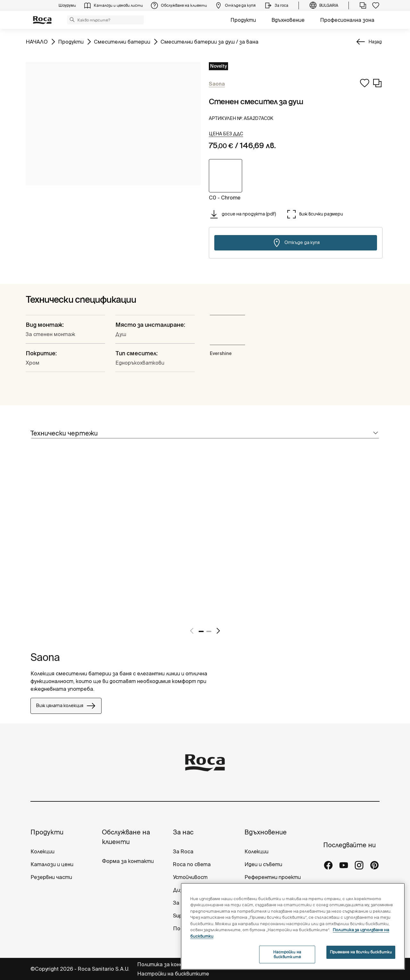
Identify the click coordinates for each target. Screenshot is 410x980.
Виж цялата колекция (66, 706)
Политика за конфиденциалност (179, 964)
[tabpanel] (33, 544)
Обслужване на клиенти (126, 837)
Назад (375, 42)
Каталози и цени (52, 864)
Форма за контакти (128, 861)
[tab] (205, 433)
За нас (183, 832)
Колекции (42, 851)
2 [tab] (209, 631)
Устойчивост (190, 877)
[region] (293, 926)
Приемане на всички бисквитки (361, 952)
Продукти (243, 20)
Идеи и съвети (263, 864)
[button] (72, 20)
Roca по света (192, 864)
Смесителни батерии (122, 41)
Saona (45, 657)
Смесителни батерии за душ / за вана (209, 41)
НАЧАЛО (37, 41)
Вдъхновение (288, 20)
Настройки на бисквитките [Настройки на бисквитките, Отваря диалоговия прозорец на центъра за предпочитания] (287, 954)
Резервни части (51, 877)
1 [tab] (201, 631)
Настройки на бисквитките (173, 974)
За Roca (183, 851)
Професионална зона (347, 20)
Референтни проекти (273, 877)
